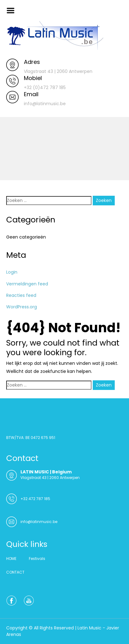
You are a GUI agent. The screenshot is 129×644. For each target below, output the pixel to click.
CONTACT (15, 572)
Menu (13, 11)
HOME (11, 559)
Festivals (37, 559)
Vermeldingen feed (27, 284)
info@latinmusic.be (39, 522)
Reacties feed (21, 295)
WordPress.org (22, 307)
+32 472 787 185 (35, 499)
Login (12, 272)
